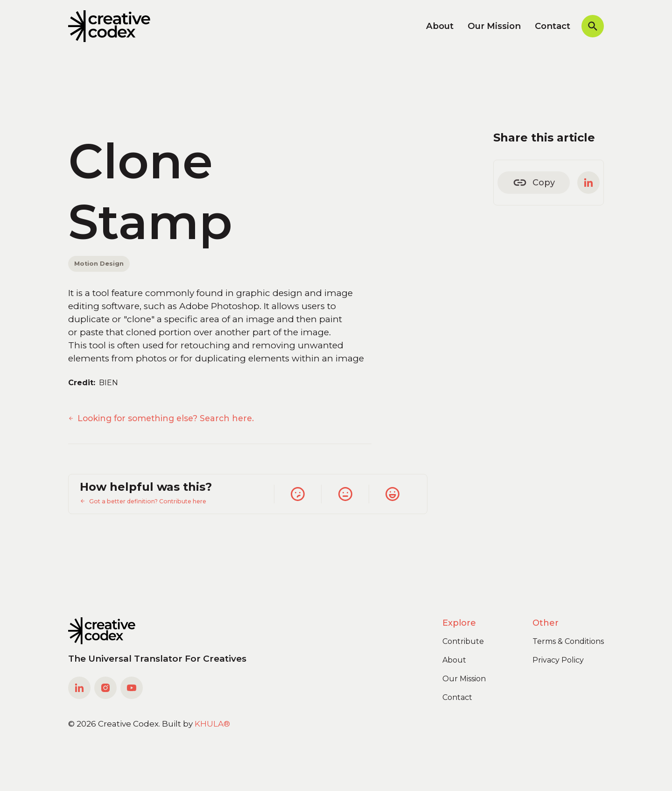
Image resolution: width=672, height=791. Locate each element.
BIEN (108, 383)
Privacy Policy (558, 660)
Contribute (463, 641)
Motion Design (99, 264)
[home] (109, 26)
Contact (553, 26)
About (440, 26)
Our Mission (494, 26)
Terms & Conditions (568, 641)
